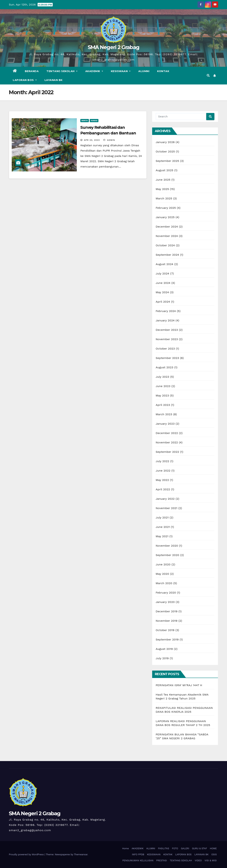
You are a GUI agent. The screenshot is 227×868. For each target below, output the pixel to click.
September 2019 (167, 639)
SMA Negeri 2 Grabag (114, 47)
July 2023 (162, 377)
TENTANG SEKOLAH (62, 71)
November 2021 (167, 508)
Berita (85, 120)
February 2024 (166, 311)
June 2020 (163, 564)
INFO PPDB (138, 854)
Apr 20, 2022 (92, 140)
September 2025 (167, 161)
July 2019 (162, 658)
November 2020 (167, 546)
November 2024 (167, 236)
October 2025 (165, 151)
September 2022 (167, 452)
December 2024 (167, 227)
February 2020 (166, 593)
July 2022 (162, 461)
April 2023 (163, 405)
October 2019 (165, 630)
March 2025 (164, 198)
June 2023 (163, 386)
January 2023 (165, 424)
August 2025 (164, 170)
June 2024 (163, 283)
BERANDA (32, 71)
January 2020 (165, 602)
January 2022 (165, 499)
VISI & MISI (211, 860)
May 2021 (162, 536)
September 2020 (168, 555)
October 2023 (165, 349)
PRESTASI (162, 860)
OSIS (214, 854)
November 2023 (167, 339)
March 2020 (164, 583)
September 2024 (167, 255)
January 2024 (165, 320)
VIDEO (198, 860)
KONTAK (163, 71)
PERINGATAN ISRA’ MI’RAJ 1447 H (179, 685)
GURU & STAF (200, 848)
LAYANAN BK (54, 80)
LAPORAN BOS (25, 80)
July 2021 (162, 517)
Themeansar (81, 854)
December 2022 (167, 433)
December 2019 (167, 611)
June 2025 (163, 180)
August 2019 (164, 649)
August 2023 (164, 367)
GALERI (185, 848)
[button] (208, 76)
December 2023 (167, 330)
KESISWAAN (121, 71)
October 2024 (165, 245)
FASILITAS (164, 848)
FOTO (175, 848)
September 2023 (167, 358)
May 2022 (162, 480)
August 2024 (164, 264)
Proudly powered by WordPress (27, 854)
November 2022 (167, 442)
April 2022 (163, 489)
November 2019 (167, 621)
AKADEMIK (94, 71)
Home (125, 848)
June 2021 (163, 527)
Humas (94, 120)
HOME (213, 848)
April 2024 (163, 302)
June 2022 (163, 471)
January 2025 (165, 217)
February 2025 (166, 208)
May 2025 (162, 189)
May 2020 (162, 574)
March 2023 (164, 414)
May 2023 (162, 395)
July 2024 (162, 273)
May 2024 (162, 292)
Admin (109, 140)
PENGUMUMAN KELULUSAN (138, 860)
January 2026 (165, 142)
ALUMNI (144, 71)
